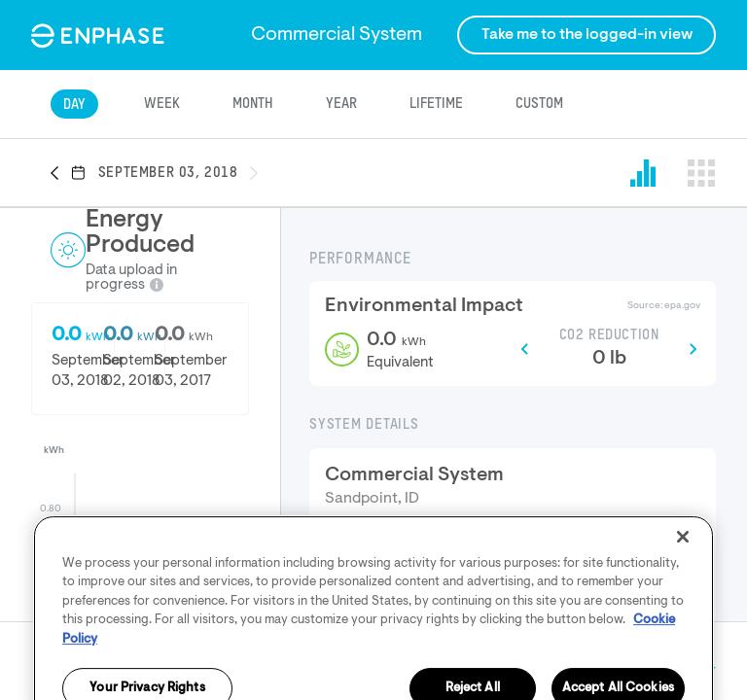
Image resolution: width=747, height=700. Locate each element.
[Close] (683, 621)
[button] (60, 174)
